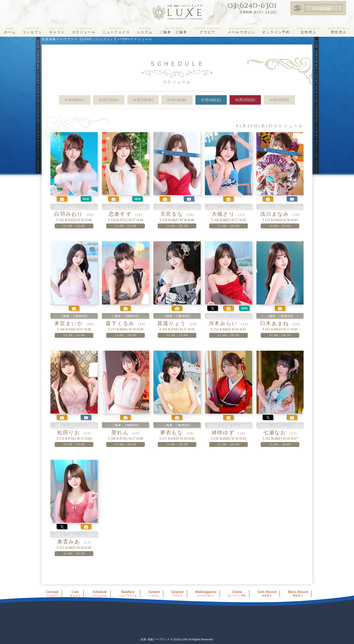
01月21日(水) (109, 100)
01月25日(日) (245, 100)
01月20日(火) (75, 100)
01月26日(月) (279, 100)
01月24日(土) (211, 100)
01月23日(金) (177, 100)
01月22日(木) (143, 100)
